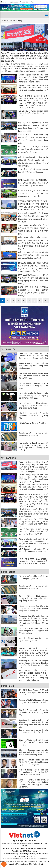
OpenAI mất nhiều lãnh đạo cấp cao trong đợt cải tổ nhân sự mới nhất (34, 701)
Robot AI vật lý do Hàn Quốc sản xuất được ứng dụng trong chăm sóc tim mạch (34, 366)
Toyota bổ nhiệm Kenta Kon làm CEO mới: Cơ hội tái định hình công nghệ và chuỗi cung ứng (34, 762)
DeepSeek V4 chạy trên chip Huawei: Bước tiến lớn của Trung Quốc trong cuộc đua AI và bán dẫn (34, 356)
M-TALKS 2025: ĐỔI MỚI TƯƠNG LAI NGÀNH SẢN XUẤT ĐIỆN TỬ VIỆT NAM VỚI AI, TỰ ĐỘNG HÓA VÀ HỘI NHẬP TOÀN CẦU (33, 267)
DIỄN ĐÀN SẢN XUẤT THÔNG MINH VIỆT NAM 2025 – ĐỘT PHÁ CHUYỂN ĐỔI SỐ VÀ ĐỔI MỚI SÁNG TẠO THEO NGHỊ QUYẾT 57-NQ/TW (33, 243)
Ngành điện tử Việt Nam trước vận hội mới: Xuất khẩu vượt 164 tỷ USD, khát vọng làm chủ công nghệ (34, 88)
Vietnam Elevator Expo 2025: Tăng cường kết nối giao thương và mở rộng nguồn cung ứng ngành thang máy (33, 139)
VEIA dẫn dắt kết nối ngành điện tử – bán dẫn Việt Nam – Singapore (33, 171)
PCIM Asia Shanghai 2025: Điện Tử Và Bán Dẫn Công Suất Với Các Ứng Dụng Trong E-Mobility (33, 193)
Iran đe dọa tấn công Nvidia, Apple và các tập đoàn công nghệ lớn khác (34, 386)
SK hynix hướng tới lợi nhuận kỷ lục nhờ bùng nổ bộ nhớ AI (34, 577)
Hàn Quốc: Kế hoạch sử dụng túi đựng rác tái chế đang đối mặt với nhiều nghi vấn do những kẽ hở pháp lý (34, 447)
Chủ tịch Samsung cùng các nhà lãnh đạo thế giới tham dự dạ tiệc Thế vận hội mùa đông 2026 (34, 752)
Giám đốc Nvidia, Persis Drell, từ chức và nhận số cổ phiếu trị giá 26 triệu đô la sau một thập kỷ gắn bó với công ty (34, 783)
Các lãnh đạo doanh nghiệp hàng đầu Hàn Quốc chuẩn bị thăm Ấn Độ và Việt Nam (34, 376)
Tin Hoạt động (9, 458)
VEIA (32, 2)
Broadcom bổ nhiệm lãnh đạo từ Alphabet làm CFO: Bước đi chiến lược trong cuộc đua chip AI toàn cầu (34, 723)
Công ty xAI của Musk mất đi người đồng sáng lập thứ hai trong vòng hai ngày (34, 742)
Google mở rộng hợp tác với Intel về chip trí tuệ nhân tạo (34, 434)
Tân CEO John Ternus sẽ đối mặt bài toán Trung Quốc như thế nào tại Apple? (34, 692)
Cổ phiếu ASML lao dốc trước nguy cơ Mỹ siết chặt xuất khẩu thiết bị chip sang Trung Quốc (34, 406)
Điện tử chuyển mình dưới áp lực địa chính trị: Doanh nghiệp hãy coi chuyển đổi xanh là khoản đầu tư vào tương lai (33, 162)
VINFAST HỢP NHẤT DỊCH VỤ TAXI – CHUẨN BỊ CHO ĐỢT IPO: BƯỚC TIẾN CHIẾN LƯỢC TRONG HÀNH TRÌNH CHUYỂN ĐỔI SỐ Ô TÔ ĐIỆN (34, 653)
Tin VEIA (4, 21)
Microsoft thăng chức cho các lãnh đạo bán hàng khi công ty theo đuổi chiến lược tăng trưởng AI (34, 772)
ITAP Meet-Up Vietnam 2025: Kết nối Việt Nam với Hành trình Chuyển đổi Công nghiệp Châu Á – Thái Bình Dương (33, 279)
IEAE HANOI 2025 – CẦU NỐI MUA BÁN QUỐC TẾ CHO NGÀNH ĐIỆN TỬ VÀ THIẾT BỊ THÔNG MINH (33, 183)
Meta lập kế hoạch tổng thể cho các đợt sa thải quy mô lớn (34, 639)
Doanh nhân (8, 686)
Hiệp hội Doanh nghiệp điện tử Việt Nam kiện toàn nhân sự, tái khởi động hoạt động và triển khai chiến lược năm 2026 (33, 127)
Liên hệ (4, 2)
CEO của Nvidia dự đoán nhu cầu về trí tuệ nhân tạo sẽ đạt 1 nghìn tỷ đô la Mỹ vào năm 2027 (34, 396)
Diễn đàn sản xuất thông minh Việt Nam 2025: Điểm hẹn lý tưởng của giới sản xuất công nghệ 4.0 (33, 255)
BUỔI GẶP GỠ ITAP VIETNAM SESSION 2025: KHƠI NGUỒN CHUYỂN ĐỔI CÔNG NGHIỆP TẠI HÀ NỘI (33, 291)
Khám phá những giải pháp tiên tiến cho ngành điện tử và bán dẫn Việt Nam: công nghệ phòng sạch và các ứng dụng (33, 218)
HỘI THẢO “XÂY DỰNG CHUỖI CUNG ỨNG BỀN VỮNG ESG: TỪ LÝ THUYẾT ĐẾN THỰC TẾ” (33, 149)
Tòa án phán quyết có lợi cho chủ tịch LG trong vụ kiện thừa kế (34, 731)
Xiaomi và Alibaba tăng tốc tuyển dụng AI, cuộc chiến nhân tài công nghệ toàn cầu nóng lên (34, 608)
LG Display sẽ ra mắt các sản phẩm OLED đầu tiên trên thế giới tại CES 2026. (34, 113)
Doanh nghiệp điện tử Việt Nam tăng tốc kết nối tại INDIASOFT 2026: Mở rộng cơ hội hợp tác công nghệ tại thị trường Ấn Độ (34, 78)
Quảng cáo (24, 2)
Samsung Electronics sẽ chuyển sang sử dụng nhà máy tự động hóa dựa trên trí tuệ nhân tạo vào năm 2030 (34, 664)
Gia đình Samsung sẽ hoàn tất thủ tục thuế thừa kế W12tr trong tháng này (34, 416)
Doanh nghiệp (8, 572)
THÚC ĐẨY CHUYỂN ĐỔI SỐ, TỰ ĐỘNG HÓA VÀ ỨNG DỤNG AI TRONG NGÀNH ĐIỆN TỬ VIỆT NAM (33, 230)
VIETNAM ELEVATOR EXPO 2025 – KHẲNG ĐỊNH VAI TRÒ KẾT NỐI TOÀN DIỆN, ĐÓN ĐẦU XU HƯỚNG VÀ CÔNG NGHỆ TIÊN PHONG (33, 205)
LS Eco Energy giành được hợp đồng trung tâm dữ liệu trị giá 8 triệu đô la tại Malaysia (34, 631)
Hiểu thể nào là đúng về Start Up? (33, 423)
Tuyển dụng (13, 2)
